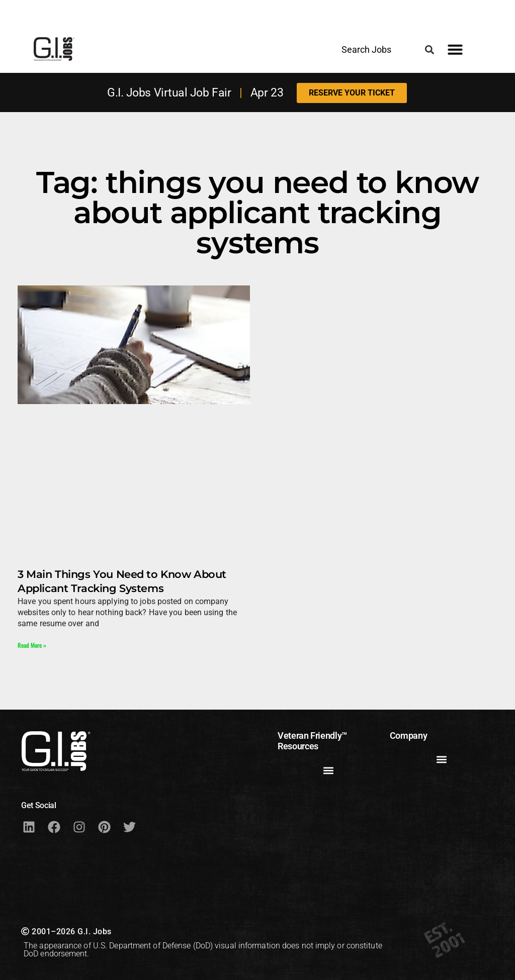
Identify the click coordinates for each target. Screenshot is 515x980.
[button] (430, 50)
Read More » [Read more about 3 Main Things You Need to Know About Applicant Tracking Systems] (32, 645)
